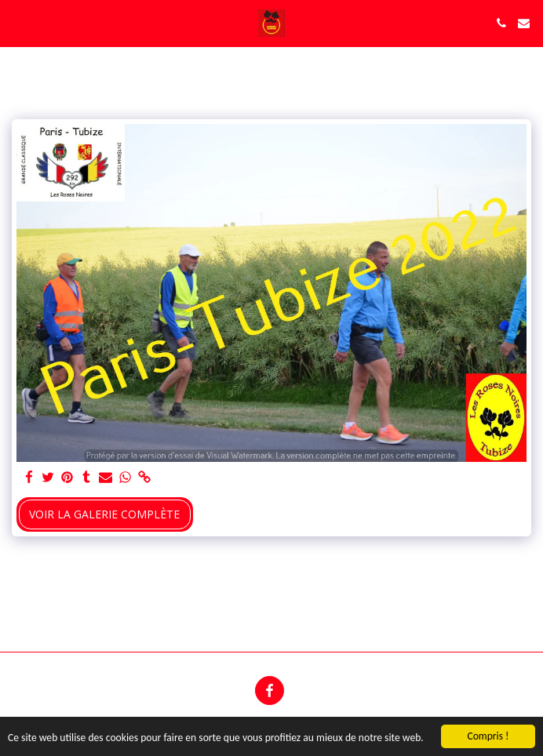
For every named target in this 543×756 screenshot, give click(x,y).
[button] (17, 22)
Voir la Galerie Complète (104, 514)
